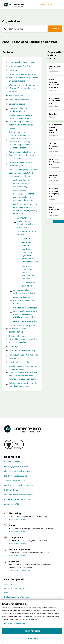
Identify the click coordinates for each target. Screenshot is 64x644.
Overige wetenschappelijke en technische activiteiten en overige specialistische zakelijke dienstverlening (26, 312)
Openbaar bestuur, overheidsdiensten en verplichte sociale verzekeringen (23, 339)
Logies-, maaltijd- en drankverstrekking (18, 110)
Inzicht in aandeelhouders (16, 476)
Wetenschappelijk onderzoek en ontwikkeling (25, 291)
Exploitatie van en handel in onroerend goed (21, 164)
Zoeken (55, 29)
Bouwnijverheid (16, 95)
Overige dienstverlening (19, 362)
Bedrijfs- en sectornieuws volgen (18, 485)
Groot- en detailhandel (19, 100)
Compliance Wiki (11, 504)
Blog (6, 593)
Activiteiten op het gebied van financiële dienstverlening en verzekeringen (22, 155)
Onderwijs (14, 346)
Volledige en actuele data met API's (19, 495)
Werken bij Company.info (15, 588)
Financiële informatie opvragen (18, 471)
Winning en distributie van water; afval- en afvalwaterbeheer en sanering (23, 88)
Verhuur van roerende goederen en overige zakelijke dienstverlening (23, 329)
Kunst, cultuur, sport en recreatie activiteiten (23, 356)
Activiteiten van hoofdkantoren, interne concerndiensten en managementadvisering (24, 195)
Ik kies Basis (32, 639)
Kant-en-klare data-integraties (17, 499)
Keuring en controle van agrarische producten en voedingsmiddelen (30, 255)
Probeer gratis (46, 4)
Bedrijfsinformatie (12, 462)
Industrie (13, 70)
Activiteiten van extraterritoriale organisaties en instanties (23, 385)
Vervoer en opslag (17, 104)
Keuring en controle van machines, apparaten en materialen (28, 272)
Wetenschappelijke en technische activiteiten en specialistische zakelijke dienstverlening (24, 173)
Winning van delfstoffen (19, 66)
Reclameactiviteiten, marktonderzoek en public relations (25, 300)
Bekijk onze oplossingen (18, 519)
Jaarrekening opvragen (14, 480)
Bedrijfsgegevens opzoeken (16, 466)
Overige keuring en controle (29, 284)
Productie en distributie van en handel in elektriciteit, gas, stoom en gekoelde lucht (24, 78)
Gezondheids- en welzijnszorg (22, 351)
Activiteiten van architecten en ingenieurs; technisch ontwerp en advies (27, 222)
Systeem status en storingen (17, 597)
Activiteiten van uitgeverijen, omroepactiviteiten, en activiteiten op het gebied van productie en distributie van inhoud (22, 122)
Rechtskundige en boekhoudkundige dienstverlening (21, 183)
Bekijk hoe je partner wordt (19, 570)
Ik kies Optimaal (32, 631)
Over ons (8, 584)
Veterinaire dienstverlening (25, 321)
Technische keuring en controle (27, 233)
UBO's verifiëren (11, 490)
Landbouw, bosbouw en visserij (23, 62)
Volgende (59, 221)
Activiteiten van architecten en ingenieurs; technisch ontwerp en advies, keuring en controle (25, 209)
